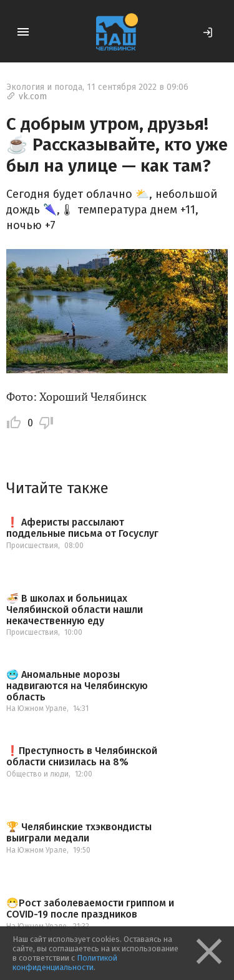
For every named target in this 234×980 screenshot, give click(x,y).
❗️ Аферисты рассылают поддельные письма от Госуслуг (82, 528)
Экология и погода (44, 87)
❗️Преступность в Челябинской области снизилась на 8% (82, 756)
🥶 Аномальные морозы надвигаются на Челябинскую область (77, 686)
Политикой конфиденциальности (65, 963)
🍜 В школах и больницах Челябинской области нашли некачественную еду (75, 610)
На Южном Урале (37, 708)
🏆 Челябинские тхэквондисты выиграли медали (79, 832)
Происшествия (32, 546)
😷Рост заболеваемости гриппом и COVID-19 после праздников (90, 909)
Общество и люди (37, 774)
